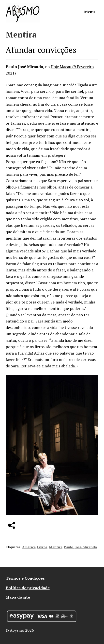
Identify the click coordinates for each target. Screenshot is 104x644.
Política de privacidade (28, 588)
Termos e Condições (25, 578)
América (29, 547)
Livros (42, 547)
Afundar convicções (41, 50)
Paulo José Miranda (80, 547)
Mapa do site (18, 597)
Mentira (56, 547)
